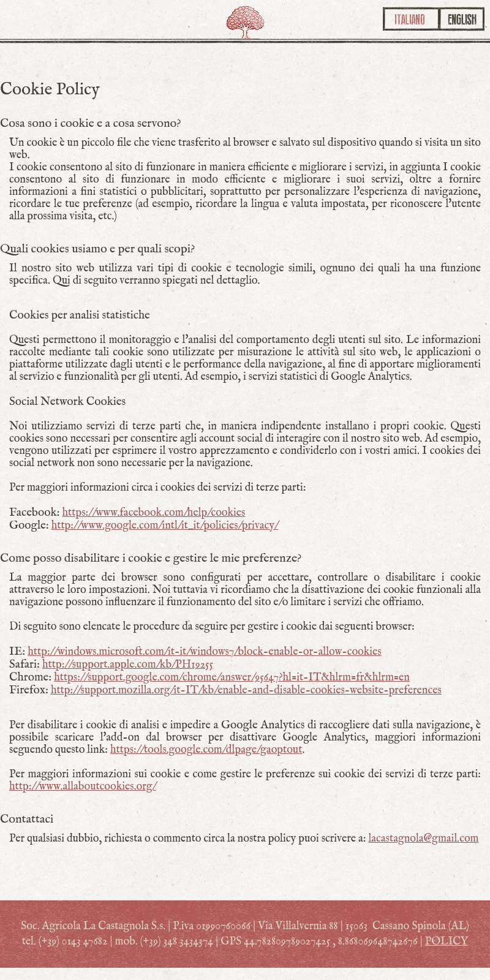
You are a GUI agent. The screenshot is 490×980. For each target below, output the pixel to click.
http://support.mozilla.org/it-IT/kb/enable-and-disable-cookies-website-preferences (246, 691)
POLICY (447, 942)
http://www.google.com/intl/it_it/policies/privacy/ (165, 526)
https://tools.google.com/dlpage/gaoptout (206, 750)
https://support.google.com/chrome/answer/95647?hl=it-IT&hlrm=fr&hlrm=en (232, 678)
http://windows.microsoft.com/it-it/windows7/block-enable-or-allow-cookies (204, 652)
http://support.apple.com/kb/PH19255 (128, 665)
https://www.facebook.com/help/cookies (154, 513)
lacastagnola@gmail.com (423, 839)
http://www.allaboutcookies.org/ (83, 787)
